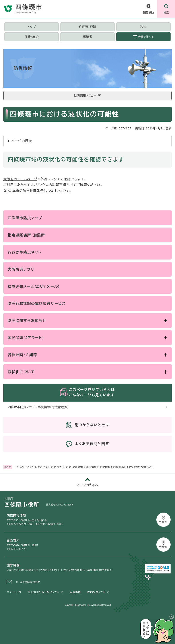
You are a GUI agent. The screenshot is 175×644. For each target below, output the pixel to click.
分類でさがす (40, 467)
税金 (143, 27)
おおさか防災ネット (25, 252)
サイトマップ (14, 592)
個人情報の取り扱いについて (46, 592)
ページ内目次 (22, 141)
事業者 (87, 37)
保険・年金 (32, 37)
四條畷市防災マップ (25, 218)
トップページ (22, 467)
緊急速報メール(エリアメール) (34, 286)
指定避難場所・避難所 (26, 235)
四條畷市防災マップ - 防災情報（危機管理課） (38, 407)
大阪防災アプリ (21, 269)
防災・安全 (57, 467)
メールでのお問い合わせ (28, 582)
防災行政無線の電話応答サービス (37, 304)
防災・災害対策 (74, 467)
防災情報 (91, 467)
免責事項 (75, 592)
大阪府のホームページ (20, 179)
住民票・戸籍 (87, 27)
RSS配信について (98, 592)
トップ (32, 27)
